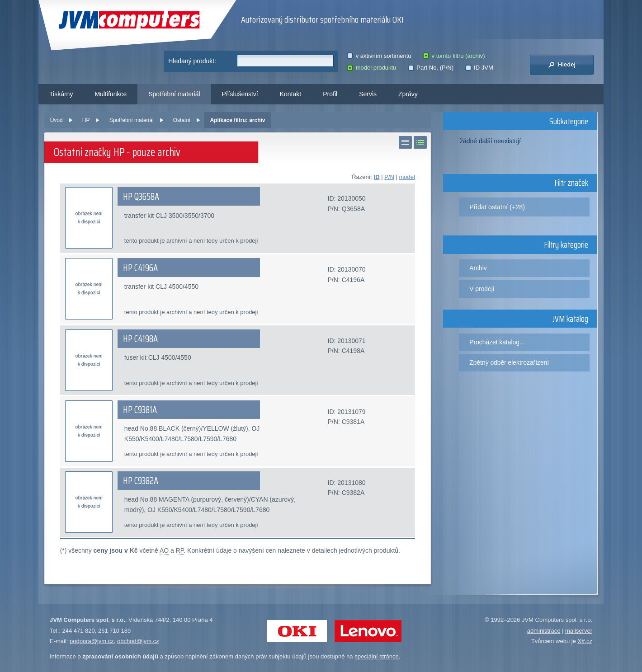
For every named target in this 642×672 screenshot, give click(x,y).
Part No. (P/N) (431, 68)
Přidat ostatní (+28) (497, 207)
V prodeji (482, 289)
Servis (368, 94)
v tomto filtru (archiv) (454, 56)
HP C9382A (141, 481)
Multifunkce (111, 94)
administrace (544, 631)
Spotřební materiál (174, 94)
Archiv (478, 268)
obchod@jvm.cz (138, 641)
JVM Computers (129, 20)
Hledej (562, 65)
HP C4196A (140, 268)
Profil (330, 94)
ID (377, 177)
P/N (389, 177)
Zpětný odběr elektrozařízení (509, 362)
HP (86, 120)
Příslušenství (240, 94)
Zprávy (408, 94)
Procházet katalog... (497, 342)
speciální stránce (377, 656)
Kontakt (290, 94)
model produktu (371, 68)
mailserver (579, 631)
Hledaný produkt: (192, 61)
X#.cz (585, 641)
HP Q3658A (141, 197)
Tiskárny (61, 94)
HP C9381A (140, 410)
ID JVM (479, 68)
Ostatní (182, 120)
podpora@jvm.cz (92, 641)
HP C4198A (140, 339)
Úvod (57, 120)
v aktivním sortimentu (379, 56)
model (407, 177)
